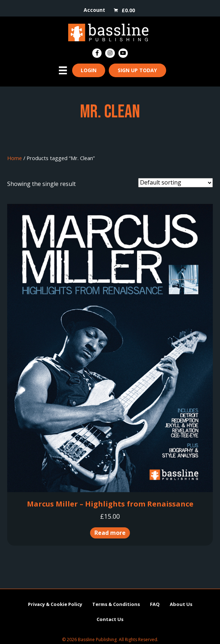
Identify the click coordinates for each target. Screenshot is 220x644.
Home (15, 158)
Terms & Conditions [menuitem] (116, 604)
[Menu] (63, 70)
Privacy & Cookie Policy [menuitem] (55, 604)
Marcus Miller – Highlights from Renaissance (110, 504)
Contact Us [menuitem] (110, 619)
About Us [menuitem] (181, 604)
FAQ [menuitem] (155, 604)
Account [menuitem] (94, 10)
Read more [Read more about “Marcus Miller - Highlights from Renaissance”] (110, 533)
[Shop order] (175, 183)
